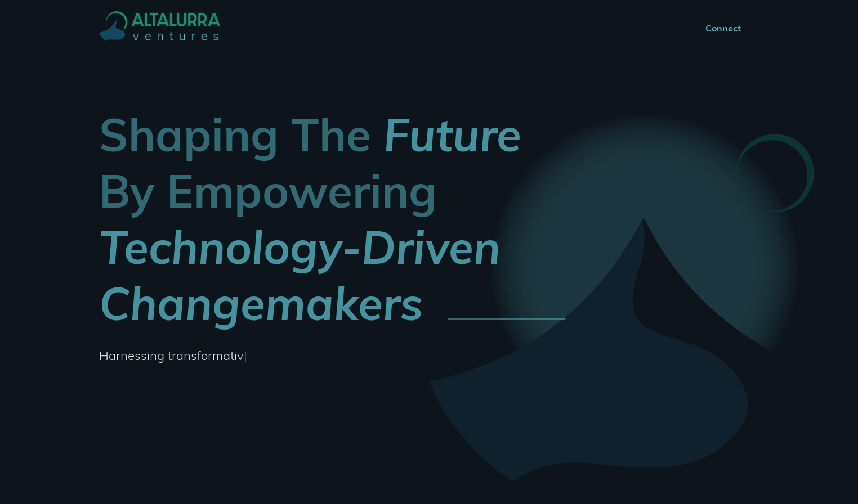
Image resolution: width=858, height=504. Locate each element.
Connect (723, 28)
